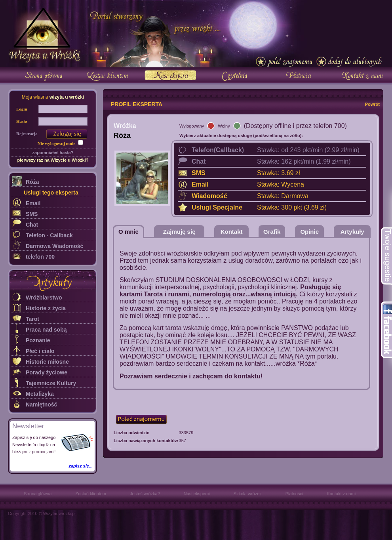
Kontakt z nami (341, 494)
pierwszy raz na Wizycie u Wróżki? (53, 160)
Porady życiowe (47, 372)
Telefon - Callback (49, 235)
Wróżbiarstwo (44, 298)
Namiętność (41, 405)
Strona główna (38, 494)
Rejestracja (27, 134)
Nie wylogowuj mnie (56, 143)
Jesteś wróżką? (145, 494)
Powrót (372, 104)
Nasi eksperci (197, 494)
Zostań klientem (91, 494)
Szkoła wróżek (248, 494)
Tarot (32, 319)
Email (33, 203)
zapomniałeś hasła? (53, 153)
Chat (32, 225)
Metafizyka (40, 394)
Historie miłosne (47, 362)
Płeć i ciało (40, 351)
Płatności (294, 494)
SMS (32, 214)
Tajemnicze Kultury (51, 383)
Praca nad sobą (46, 330)
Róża (32, 182)
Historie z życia (46, 308)
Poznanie (38, 340)
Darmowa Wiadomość (54, 246)
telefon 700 (40, 257)
